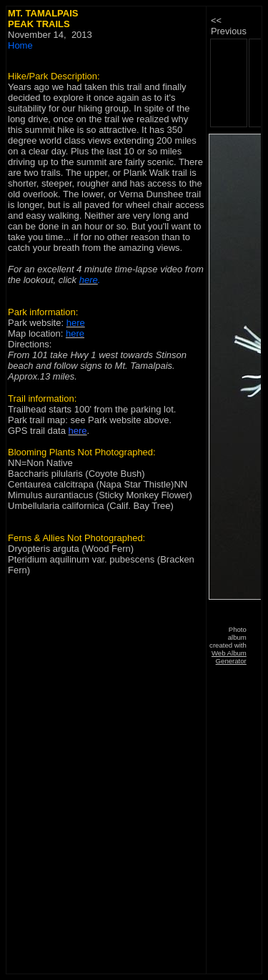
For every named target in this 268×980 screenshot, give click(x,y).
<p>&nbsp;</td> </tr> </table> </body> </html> (234, 365)
